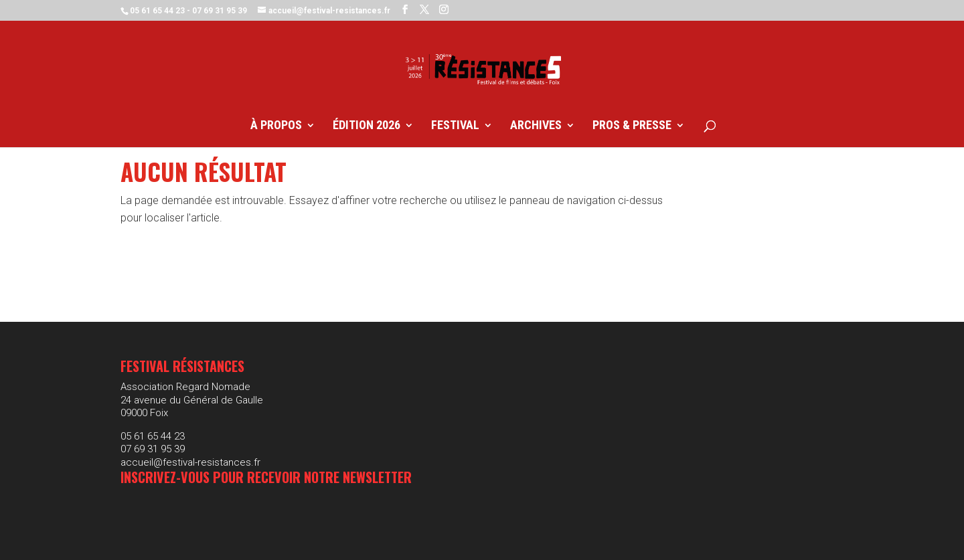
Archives (536, 126)
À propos (276, 126)
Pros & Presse (632, 126)
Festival (455, 126)
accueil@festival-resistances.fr (190, 462)
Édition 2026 (367, 126)
